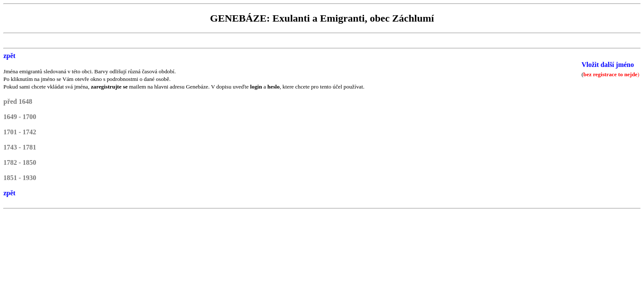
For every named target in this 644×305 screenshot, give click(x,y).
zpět (9, 56)
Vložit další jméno (608, 65)
